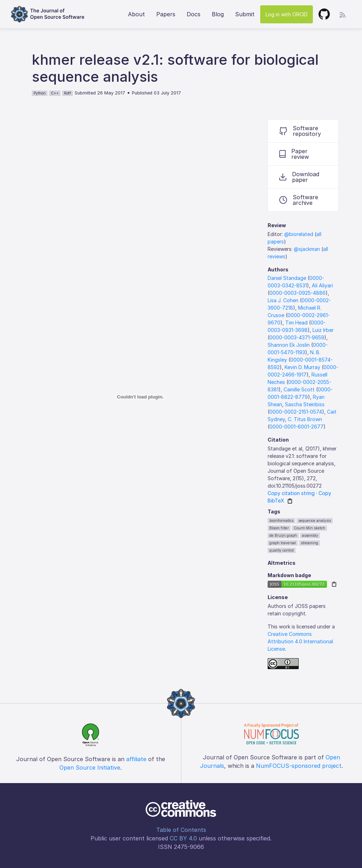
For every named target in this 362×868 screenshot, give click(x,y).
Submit (245, 14)
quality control (282, 550)
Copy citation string (291, 493)
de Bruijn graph (283, 535)
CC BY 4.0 (183, 838)
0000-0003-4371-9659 (297, 337)
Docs (194, 14)
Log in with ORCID (287, 14)
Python (40, 93)
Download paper (299, 177)
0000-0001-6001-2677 (296, 427)
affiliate (136, 759)
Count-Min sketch (310, 528)
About (136, 14)
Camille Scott (299, 389)
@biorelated (299, 234)
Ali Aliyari (322, 285)
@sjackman (307, 249)
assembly (310, 535)
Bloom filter (279, 528)
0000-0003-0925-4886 (297, 293)
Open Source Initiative (90, 768)
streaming (310, 543)
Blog (218, 14)
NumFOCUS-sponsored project (299, 766)
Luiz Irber (323, 330)
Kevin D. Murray (302, 367)
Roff (68, 93)
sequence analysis (315, 521)
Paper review (294, 154)
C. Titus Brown (305, 419)
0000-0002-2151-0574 (296, 412)
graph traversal (283, 543)
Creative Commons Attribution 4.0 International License (300, 641)
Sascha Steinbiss (305, 404)
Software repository (300, 131)
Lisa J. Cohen (283, 300)
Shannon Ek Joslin (289, 345)
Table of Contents (181, 830)
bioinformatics (281, 521)
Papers (166, 14)
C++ (55, 93)
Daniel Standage (287, 278)
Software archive (299, 200)
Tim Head (296, 323)
